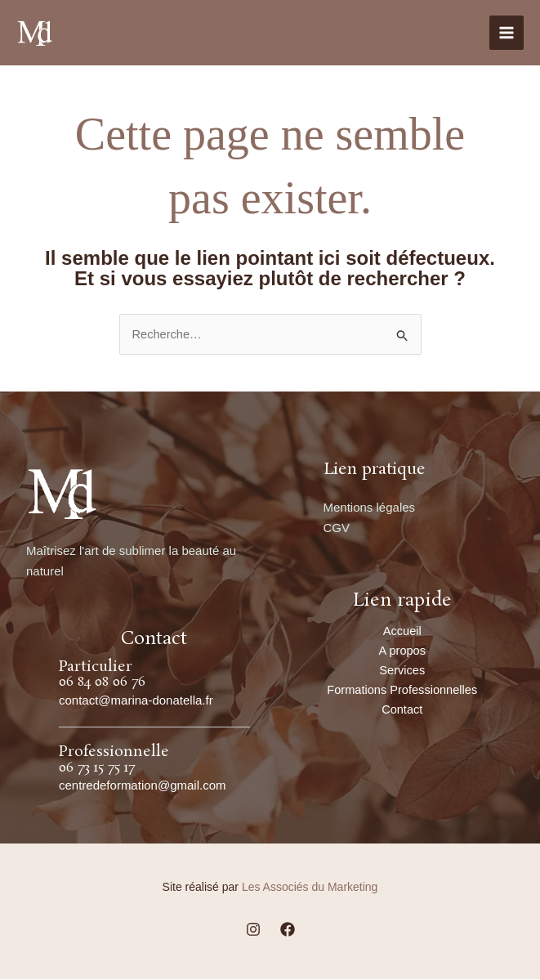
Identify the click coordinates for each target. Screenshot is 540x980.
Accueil (402, 631)
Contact (402, 712)
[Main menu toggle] (507, 33)
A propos (402, 651)
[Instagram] (253, 929)
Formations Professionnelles (402, 692)
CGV (337, 528)
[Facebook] (288, 929)
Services (402, 671)
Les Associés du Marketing (310, 888)
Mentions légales (370, 508)
